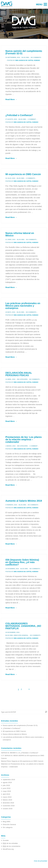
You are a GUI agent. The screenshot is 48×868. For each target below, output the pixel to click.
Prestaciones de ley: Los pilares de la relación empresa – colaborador (24, 439)
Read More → (11, 99)
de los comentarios (12, 846)
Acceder (6, 840)
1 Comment (32, 119)
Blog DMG (25, 57)
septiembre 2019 (9, 780)
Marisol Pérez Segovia (9, 761)
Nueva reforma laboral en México (20, 234)
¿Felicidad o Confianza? (19, 115)
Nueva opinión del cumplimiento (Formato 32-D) (24, 52)
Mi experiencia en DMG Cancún (23, 174)
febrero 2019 (7, 800)
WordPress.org (8, 849)
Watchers (5, 764)
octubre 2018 (8, 809)
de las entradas (10, 843)
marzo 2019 (7, 797)
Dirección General (21, 635)
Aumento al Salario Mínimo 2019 (24, 501)
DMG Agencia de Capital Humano (28, 60)
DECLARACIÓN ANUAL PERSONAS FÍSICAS (19, 374)
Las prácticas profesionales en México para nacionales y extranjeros (23, 306)
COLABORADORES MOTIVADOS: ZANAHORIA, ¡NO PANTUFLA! (23, 626)
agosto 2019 (7, 782)
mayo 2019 (7, 791)
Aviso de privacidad (40, 861)
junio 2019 (7, 788)
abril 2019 (6, 794)
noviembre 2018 (9, 806)
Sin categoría (22, 379)
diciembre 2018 (8, 803)
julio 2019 (6, 785)
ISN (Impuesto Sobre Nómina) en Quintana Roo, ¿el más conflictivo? (22, 562)
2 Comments (30, 178)
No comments (36, 57)
